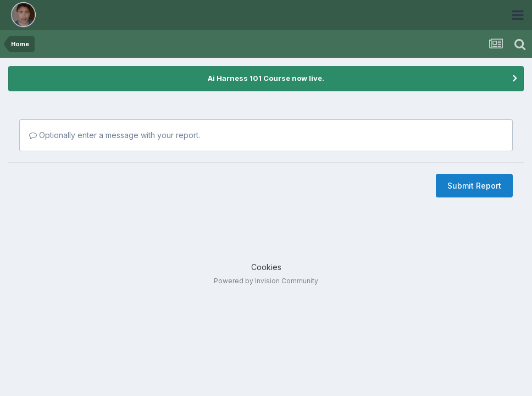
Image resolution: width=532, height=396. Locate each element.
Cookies (266, 267)
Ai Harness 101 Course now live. (266, 78)
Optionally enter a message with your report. (115, 135)
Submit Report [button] (474, 186)
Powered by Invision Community (266, 281)
